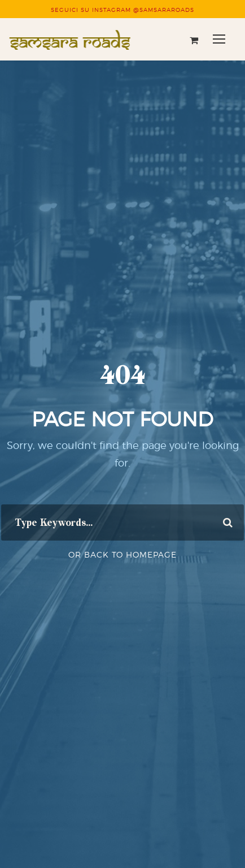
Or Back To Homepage (123, 554)
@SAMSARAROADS (164, 10)
